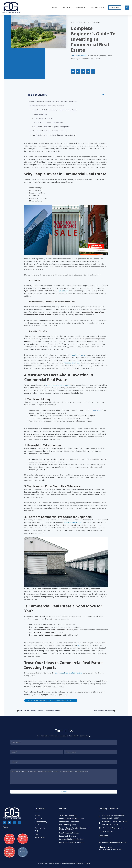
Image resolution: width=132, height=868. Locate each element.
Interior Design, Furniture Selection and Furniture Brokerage (75, 829)
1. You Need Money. (41, 114)
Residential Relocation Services (71, 839)
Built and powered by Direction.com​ (110, 850)
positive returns (78, 355)
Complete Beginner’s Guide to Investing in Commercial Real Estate (53, 102)
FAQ (36, 831)
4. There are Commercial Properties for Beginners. (52, 127)
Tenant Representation (68, 815)
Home (55, 8)
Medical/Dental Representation (71, 819)
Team (37, 825)
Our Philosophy (41, 822)
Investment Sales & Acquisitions (72, 842)
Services (80, 8)
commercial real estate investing (68, 673)
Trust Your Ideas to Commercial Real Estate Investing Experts (54, 135)
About (66, 8)
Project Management (67, 825)
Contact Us (115, 8)
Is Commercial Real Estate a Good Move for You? (49, 131)
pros (79, 645)
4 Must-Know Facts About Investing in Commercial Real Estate (54, 110)
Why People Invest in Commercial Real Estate (48, 106)
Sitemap (87, 863)
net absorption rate (72, 363)
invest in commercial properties (58, 385)
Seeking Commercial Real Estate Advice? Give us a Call (51, 701)
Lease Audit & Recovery (68, 836)
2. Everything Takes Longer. (43, 118)
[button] (127, 8)
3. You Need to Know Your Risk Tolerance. (49, 122)
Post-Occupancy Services (69, 833)
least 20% (96, 410)
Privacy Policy (79, 863)
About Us (38, 819)
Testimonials (97, 8)
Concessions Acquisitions (69, 822)
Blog (37, 834)
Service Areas (40, 837)
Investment (82, 56)
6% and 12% (64, 291)
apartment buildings (72, 523)
